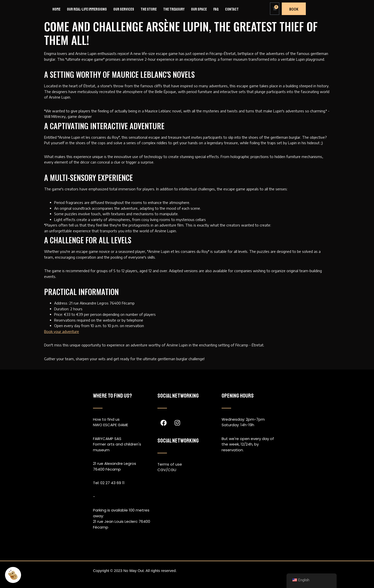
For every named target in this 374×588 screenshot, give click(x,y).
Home (56, 9)
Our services (124, 9)
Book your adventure (62, 331)
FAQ (216, 9)
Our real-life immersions (87, 9)
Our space (199, 9)
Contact (232, 9)
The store (149, 9)
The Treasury (174, 9)
